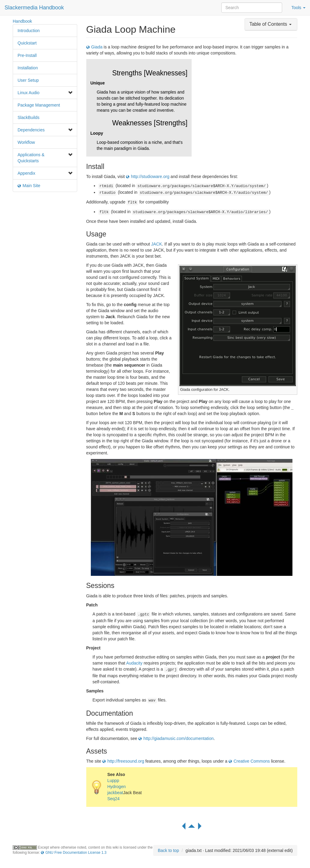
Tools (298, 8)
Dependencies (31, 130)
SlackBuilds (28, 117)
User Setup (28, 80)
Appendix (26, 173)
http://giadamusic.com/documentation (179, 738)
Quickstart (27, 43)
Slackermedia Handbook (34, 8)
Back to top (168, 850)
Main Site (31, 186)
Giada (97, 47)
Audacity (134, 663)
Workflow (26, 142)
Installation (28, 68)
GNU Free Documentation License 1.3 (76, 853)
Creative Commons (252, 761)
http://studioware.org (150, 177)
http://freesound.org (126, 761)
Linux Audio (28, 93)
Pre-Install (27, 55)
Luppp (113, 781)
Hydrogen (117, 787)
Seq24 (114, 799)
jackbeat (115, 793)
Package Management (39, 105)
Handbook (22, 21)
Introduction (29, 31)
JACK (157, 244)
